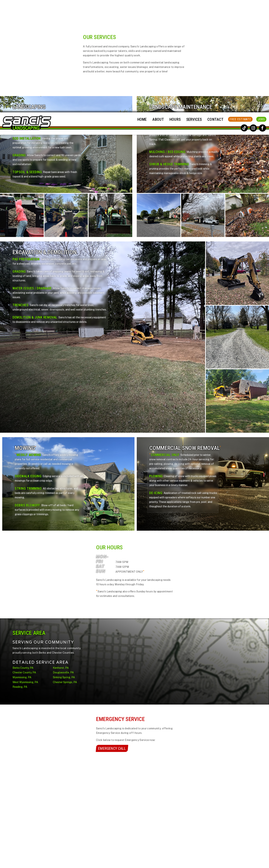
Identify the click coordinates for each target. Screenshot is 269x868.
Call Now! (66, 822)
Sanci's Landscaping (140, 864)
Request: (69, 829)
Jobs (261, 7)
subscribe (179, 833)
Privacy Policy (198, 815)
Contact (215, 7)
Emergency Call (112, 636)
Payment (144, 814)
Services (194, 7)
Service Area (118, 833)
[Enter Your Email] (193, 824)
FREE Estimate (240, 7)
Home (142, 7)
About (158, 7)
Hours (175, 7)
